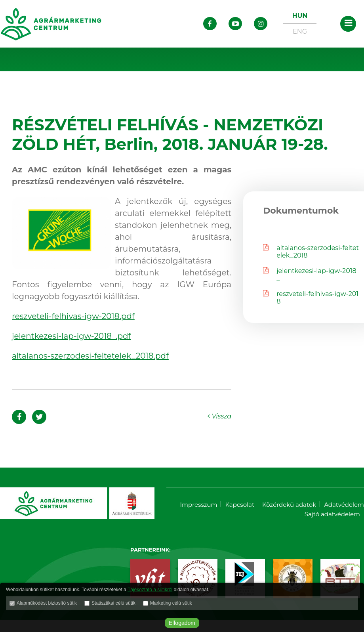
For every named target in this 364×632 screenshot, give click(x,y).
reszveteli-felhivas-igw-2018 (311, 298)
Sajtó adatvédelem (332, 514)
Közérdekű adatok (289, 505)
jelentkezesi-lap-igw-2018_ (310, 275)
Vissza (219, 416)
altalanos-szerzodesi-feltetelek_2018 (311, 252)
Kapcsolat (240, 505)
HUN (300, 16)
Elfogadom (182, 623)
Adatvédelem (344, 505)
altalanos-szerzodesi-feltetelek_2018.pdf (90, 356)
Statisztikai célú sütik (113, 603)
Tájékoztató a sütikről (150, 590)
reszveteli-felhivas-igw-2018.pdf (73, 316)
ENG (300, 32)
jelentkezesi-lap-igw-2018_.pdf (71, 336)
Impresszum (199, 505)
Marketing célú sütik (171, 603)
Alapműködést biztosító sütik (47, 603)
